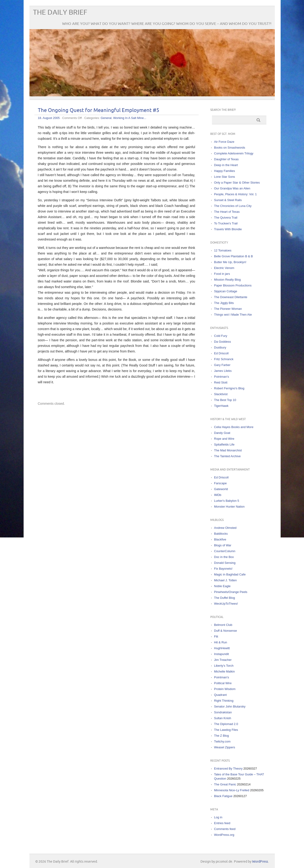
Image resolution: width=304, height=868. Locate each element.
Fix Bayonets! (223, 569)
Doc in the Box (224, 557)
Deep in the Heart (226, 165)
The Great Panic (225, 784)
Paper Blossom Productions (233, 285)
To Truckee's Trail (226, 223)
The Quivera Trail (226, 218)
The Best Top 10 (225, 400)
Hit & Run (221, 642)
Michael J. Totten (225, 580)
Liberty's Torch (224, 666)
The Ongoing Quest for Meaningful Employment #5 (99, 110)
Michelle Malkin (224, 671)
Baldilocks (221, 534)
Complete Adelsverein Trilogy (234, 153)
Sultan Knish (223, 718)
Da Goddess (222, 342)
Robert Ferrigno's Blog (229, 388)
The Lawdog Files (226, 730)
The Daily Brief (60, 12)
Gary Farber (222, 365)
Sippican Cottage (226, 291)
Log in (218, 817)
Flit (216, 636)
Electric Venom (224, 268)
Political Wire (223, 683)
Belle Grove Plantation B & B (233, 256)
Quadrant (220, 695)
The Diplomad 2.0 (226, 724)
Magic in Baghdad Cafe (230, 574)
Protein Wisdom (225, 689)
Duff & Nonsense (225, 631)
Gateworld (221, 489)
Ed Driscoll (221, 353)
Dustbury (220, 347)
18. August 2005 (49, 118)
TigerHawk (221, 406)
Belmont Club (223, 625)
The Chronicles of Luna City (233, 206)
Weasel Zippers (225, 747)
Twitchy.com (222, 741)
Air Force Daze (224, 142)
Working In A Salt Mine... (130, 118)
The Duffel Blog (224, 598)
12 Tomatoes (223, 250)
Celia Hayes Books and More (234, 427)
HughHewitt (222, 648)
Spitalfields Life (224, 444)
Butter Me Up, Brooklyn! (230, 262)
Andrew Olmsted (225, 528)
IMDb (218, 495)
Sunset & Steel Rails (228, 200)
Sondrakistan (223, 712)
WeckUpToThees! (226, 604)
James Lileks (223, 371)
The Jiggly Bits (224, 303)
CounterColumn (225, 551)
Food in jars (222, 274)
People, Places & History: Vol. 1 (235, 194)
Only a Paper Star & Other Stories (237, 183)
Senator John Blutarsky (230, 706)
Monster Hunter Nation (229, 507)
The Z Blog (222, 736)
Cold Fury (221, 336)
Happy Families (225, 171)
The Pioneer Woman (228, 309)
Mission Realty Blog (227, 280)
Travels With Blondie (228, 229)
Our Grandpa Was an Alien (232, 188)
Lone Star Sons (225, 177)
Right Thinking (224, 701)
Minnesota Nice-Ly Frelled (232, 790)
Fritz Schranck (224, 359)
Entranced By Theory (228, 769)
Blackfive (220, 539)
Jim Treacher (223, 660)
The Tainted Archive (227, 456)
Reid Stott (221, 382)
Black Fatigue (223, 796)
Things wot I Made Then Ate (233, 315)
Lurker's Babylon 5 (227, 501)
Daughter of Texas (226, 159)
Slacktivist (221, 394)
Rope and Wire (224, 439)
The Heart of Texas (227, 212)
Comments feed (225, 829)
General (106, 118)
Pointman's (222, 377)
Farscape (220, 483)
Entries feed (222, 823)
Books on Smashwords (230, 148)
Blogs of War (223, 545)
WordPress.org (224, 835)
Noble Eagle (222, 586)
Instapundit (222, 654)
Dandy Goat (222, 433)
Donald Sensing (225, 563)
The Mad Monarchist (228, 450)
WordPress (260, 862)
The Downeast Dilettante (231, 297)
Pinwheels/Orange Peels (231, 592)
